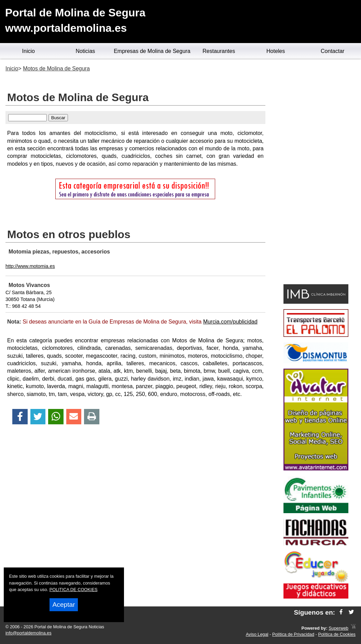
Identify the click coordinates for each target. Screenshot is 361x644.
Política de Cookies (337, 634)
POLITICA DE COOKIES (74, 590)
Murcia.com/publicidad (230, 322)
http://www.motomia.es (30, 266)
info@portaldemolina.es (29, 633)
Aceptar (64, 605)
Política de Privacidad (293, 634)
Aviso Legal (257, 634)
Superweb (338, 628)
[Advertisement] (316, 173)
